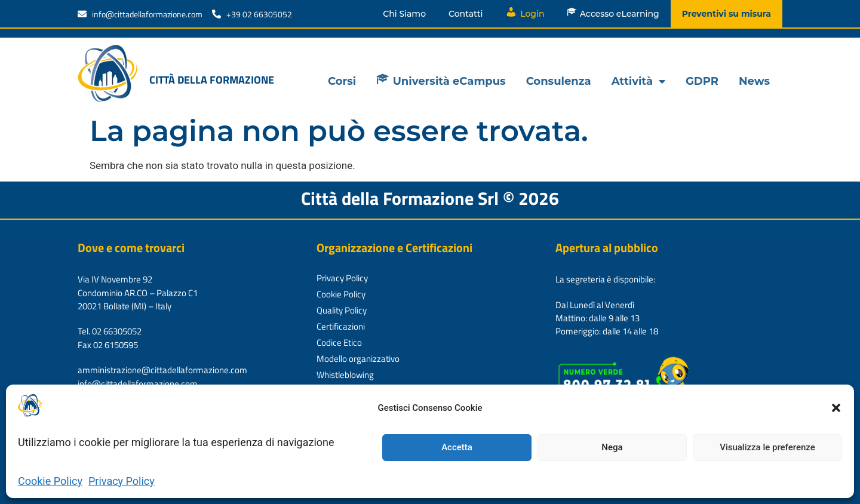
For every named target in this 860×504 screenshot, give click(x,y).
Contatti (466, 14)
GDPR (702, 81)
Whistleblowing (345, 375)
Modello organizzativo (358, 359)
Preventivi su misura (727, 14)
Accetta (457, 447)
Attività (638, 81)
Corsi (342, 81)
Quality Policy (342, 310)
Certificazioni (341, 326)
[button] (836, 408)
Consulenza (559, 81)
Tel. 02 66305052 (110, 331)
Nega (612, 447)
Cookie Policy (50, 481)
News (754, 81)
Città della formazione (212, 80)
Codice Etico (339, 342)
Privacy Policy (122, 481)
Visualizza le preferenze (767, 447)
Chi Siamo (404, 14)
